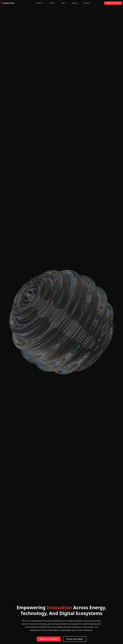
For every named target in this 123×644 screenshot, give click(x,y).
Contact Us (87, 3)
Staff (64, 3)
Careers (53, 3)
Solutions (40, 3)
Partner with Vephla (75, 639)
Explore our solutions (113, 3)
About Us (75, 3)
